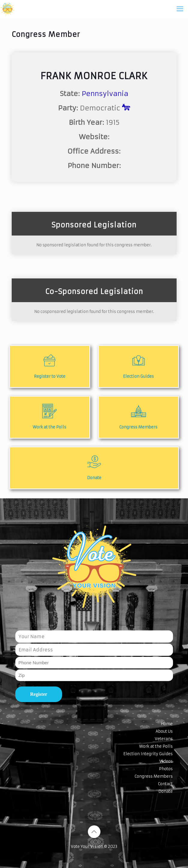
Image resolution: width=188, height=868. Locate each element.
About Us (164, 731)
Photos (166, 769)
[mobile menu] (180, 9)
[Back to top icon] (94, 832)
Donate (166, 791)
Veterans (164, 739)
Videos (166, 761)
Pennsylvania (105, 94)
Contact (165, 784)
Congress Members (154, 776)
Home (167, 724)
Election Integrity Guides (148, 754)
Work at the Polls (156, 746)
